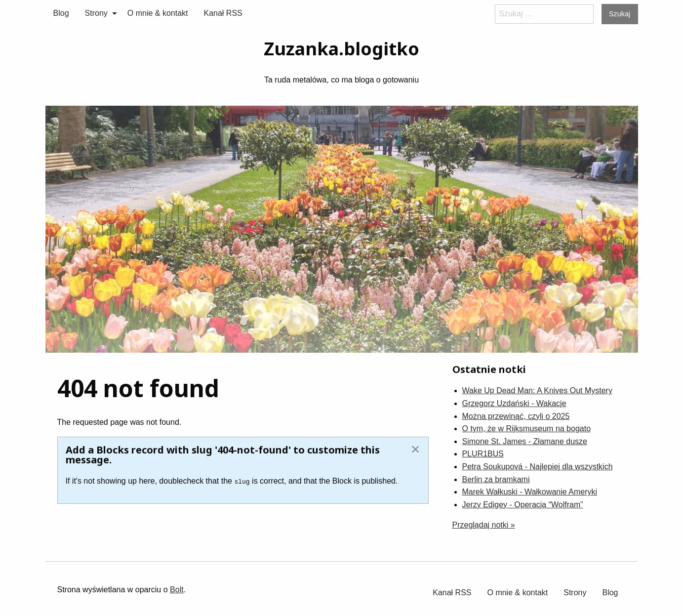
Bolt (177, 590)
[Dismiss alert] (416, 449)
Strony (96, 13)
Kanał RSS (223, 13)
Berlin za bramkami (496, 479)
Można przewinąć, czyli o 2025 (516, 416)
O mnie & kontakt (158, 13)
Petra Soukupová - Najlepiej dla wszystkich (538, 467)
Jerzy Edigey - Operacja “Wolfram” (523, 505)
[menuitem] (61, 13)
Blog (61, 13)
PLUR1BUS (483, 454)
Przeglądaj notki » (484, 525)
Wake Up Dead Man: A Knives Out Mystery (537, 390)
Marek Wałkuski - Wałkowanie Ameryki (530, 492)
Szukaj (620, 14)
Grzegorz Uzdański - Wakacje (514, 403)
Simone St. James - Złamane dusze (525, 441)
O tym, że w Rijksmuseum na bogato (527, 429)
